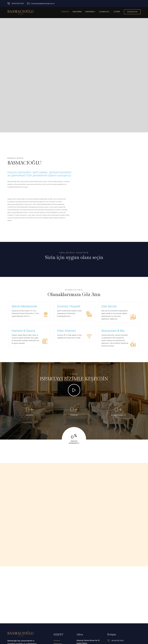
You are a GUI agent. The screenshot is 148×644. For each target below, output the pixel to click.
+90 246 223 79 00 (18, 3)
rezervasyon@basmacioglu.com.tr (43, 3)
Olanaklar (104, 12)
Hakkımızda (90, 12)
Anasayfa (65, 12)
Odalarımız (77, 12)
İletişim (117, 12)
